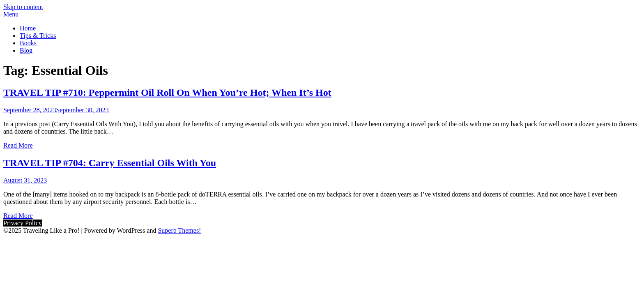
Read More (18, 145)
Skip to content (23, 7)
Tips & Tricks (38, 36)
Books (28, 43)
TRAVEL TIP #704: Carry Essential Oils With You (110, 163)
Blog (26, 50)
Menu (11, 14)
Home (28, 28)
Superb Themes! (179, 230)
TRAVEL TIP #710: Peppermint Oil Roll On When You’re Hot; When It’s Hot (167, 92)
